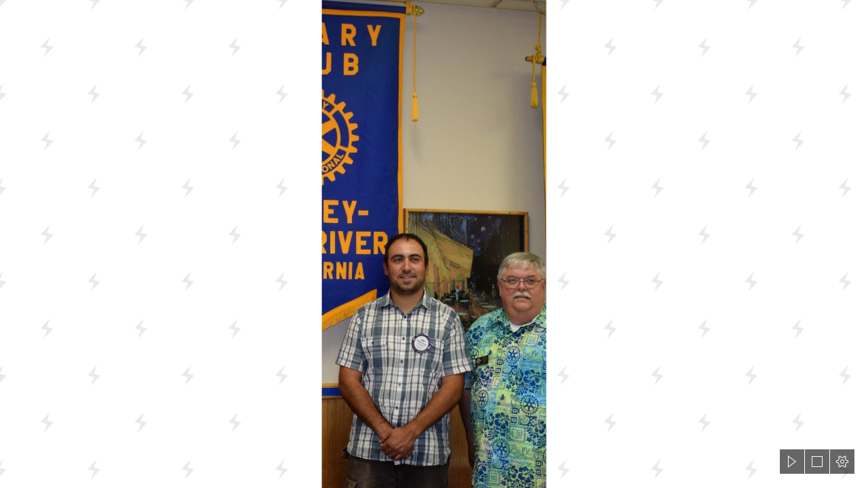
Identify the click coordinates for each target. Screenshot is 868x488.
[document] (434, 244)
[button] (792, 462)
